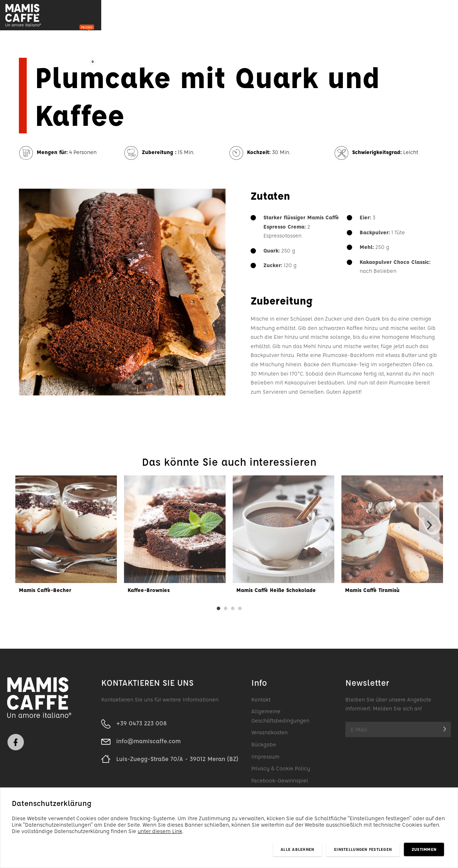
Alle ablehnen (297, 849)
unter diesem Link (160, 831)
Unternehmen (246, 16)
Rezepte (201, 16)
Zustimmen (424, 849)
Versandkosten (269, 735)
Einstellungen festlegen (363, 849)
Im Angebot (130, 16)
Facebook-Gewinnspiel (280, 783)
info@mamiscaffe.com (148, 744)
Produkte (72, 17)
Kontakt (294, 16)
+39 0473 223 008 (141, 726)
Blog (168, 16)
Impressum (265, 759)
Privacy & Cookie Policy (281, 771)
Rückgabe (264, 747)
